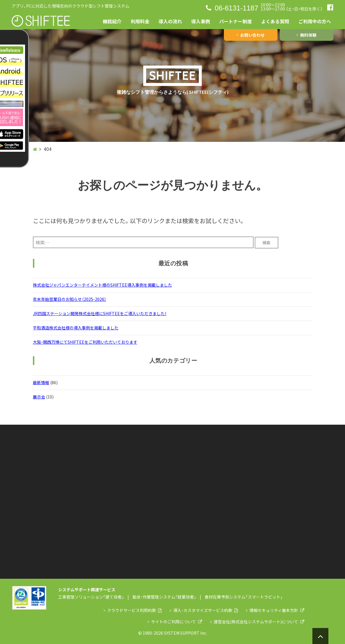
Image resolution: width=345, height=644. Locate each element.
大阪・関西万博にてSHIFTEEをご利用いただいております (85, 342)
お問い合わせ (251, 35)
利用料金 (140, 21)
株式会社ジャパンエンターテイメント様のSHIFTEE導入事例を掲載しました (102, 285)
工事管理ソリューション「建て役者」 (91, 597)
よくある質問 (275, 21)
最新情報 (41, 382)
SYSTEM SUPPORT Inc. (185, 633)
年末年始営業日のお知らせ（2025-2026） (70, 299)
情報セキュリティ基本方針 (275, 610)
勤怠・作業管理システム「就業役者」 (164, 597)
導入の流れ (170, 21)
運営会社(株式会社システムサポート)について (257, 622)
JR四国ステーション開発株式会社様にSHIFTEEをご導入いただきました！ (100, 313)
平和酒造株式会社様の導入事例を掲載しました (76, 328)
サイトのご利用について (175, 622)
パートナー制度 (236, 21)
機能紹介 (112, 21)
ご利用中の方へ (315, 21)
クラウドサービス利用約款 (133, 610)
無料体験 (307, 35)
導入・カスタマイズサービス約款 (204, 610)
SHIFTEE (172, 76)
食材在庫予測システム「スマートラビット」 (244, 597)
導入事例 (201, 21)
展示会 (39, 397)
